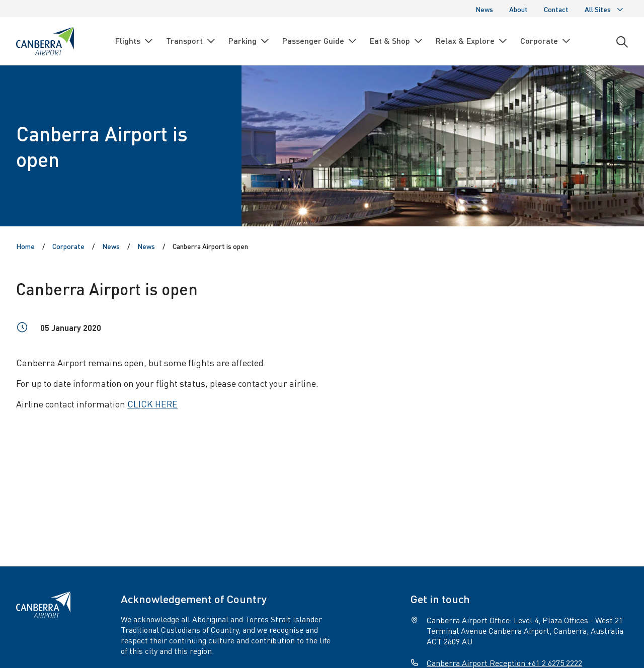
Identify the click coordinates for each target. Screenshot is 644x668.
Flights (135, 41)
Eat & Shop (397, 41)
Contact (556, 9)
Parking (249, 41)
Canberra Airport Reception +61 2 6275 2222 (504, 663)
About (518, 9)
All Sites (604, 9)
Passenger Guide (320, 41)
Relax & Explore (472, 41)
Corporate (546, 41)
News (484, 9)
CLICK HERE (152, 404)
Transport (191, 41)
